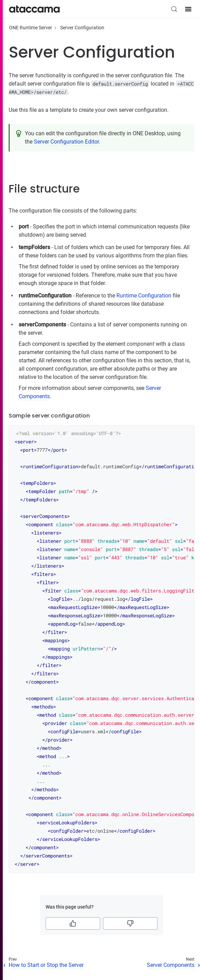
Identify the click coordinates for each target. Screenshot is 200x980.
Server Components (171, 965)
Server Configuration (82, 28)
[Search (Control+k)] (174, 9)
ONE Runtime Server (31, 28)
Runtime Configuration (144, 296)
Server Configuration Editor (66, 142)
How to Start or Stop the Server (46, 965)
